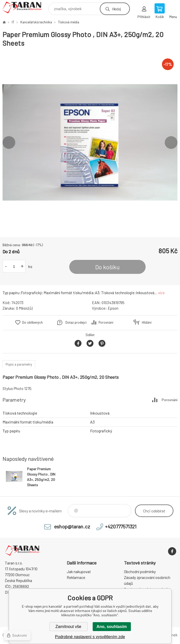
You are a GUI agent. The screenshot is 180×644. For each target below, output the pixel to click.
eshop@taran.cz (72, 526)
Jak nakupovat (79, 572)
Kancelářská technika (36, 22)
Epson (113, 308)
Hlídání (147, 322)
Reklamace (76, 577)
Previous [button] (9, 143)
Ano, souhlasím (112, 627)
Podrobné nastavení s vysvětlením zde (90, 637)
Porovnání (106, 322)
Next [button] (171, 143)
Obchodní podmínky (140, 572)
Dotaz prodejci (76, 322)
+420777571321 (121, 526)
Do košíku (107, 267)
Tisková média (69, 22)
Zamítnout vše (68, 627)
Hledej (116, 9)
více (161, 293)
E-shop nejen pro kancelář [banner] (25, 7)
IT (13, 22)
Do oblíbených (32, 322)
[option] (90, 142)
